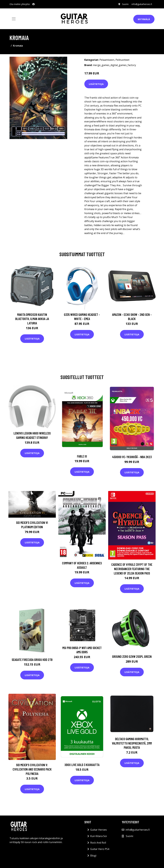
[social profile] (34, 4)
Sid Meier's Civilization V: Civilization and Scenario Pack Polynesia (32, 769)
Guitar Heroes (99, 830)
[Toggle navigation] (14, 19)
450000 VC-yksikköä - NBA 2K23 (132, 457)
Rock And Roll (98, 843)
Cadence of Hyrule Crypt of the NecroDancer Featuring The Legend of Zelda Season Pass (132, 569)
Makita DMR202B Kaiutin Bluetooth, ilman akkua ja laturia (32, 319)
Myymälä (144, 19)
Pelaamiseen (107, 60)
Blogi (93, 856)
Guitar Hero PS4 (100, 849)
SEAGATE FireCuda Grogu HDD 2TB (32, 660)
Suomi (125, 4)
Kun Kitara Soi (99, 836)
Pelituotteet (122, 60)
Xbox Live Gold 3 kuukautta (82, 765)
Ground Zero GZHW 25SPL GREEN (132, 656)
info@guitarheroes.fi (142, 4)
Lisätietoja (96, 84)
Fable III (82, 456)
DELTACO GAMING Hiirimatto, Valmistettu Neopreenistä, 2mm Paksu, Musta (132, 743)
